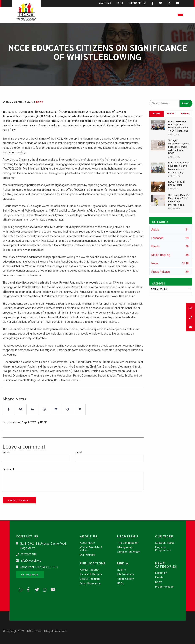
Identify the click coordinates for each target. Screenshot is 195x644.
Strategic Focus (165, 543)
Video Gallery (126, 579)
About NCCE (87, 543)
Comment (8, 469)
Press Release (164, 587)
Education (161, 573)
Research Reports (91, 574)
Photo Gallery (126, 574)
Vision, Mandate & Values (91, 549)
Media (123, 563)
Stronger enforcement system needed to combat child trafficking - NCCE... (179, 147)
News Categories (166, 565)
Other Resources (90, 584)
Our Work (164, 536)
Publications (93, 563)
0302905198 (28, 554)
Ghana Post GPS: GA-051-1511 (39, 567)
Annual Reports (89, 570)
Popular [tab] (171, 114)
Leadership (128, 536)
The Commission (128, 543)
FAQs (121, 584)
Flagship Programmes (163, 549)
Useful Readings (90, 579)
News (40, 102)
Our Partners (88, 555)
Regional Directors (129, 552)
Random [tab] (185, 114)
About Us (89, 536)
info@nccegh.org (31, 561)
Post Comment (19, 500)
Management (125, 547)
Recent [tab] (156, 114)
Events (122, 570)
